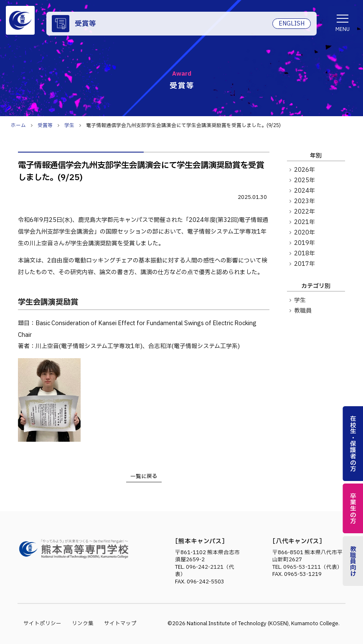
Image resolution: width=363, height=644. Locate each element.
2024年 (305, 191)
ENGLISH (292, 24)
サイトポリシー (42, 624)
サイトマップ (120, 624)
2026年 (305, 170)
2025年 (305, 181)
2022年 (305, 212)
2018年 (305, 254)
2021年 (305, 222)
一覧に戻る (144, 477)
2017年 (305, 264)
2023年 (305, 201)
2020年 (305, 233)
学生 (300, 300)
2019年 (305, 243)
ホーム (18, 126)
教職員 (303, 311)
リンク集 (83, 624)
